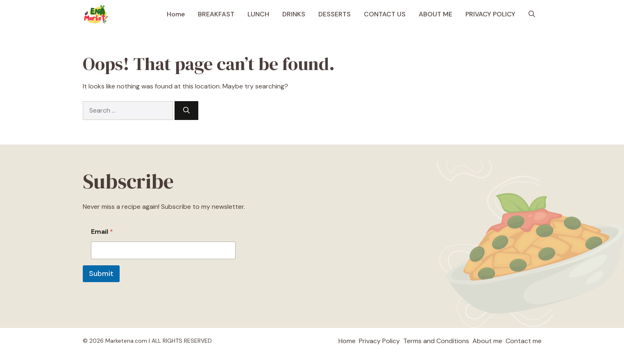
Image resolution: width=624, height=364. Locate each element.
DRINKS (294, 14)
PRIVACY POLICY (490, 14)
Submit (101, 274)
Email (102, 232)
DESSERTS (335, 14)
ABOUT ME (436, 14)
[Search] (186, 111)
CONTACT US (385, 14)
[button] (532, 14)
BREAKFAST (216, 14)
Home (176, 14)
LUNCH (258, 14)
